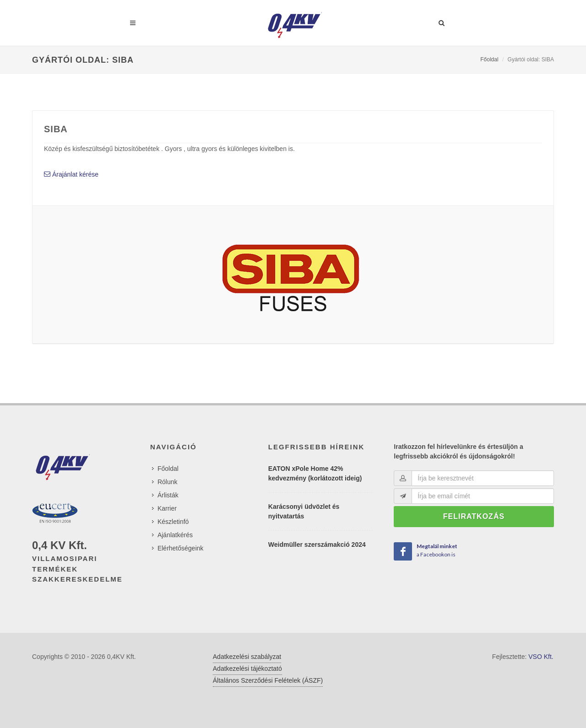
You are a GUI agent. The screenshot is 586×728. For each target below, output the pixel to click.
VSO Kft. (541, 657)
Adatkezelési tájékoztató (247, 669)
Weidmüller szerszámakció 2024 (317, 545)
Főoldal (489, 59)
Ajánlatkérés (175, 535)
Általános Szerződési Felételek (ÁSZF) (268, 680)
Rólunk (168, 482)
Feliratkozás (474, 516)
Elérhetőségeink (180, 548)
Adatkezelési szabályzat (247, 657)
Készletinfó (173, 522)
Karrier (167, 508)
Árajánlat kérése (71, 174)
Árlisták (168, 495)
